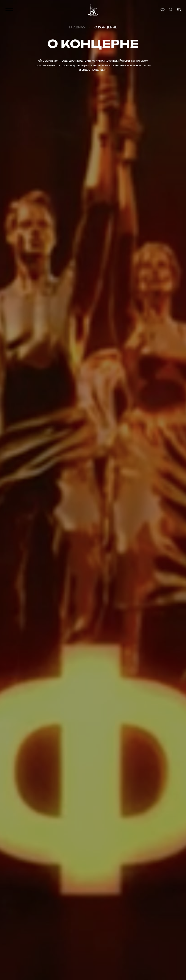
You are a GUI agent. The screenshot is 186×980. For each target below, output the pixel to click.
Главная (77, 27)
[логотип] (93, 10)
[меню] (9, 10)
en (179, 10)
